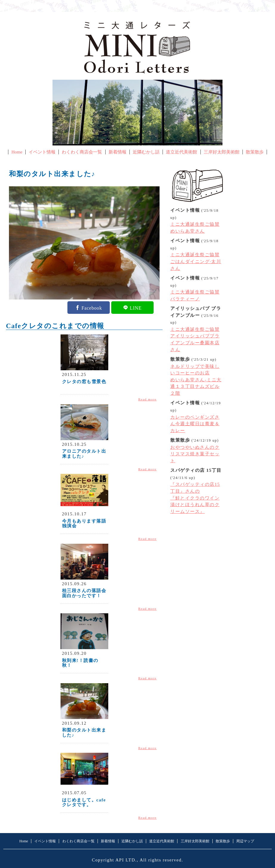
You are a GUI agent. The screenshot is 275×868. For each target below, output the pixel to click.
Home (17, 152)
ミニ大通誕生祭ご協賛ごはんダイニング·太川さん (196, 261)
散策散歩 (255, 152)
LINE (136, 308)
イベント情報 (42, 152)
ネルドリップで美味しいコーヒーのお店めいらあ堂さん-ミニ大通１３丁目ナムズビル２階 (196, 380)
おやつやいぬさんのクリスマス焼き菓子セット (195, 454)
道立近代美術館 (181, 152)
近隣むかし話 (146, 152)
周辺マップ (245, 841)
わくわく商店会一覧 (82, 152)
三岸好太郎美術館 (222, 152)
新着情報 (118, 152)
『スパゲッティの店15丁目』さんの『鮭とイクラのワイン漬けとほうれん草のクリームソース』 (195, 498)
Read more (148, 399)
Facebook (92, 308)
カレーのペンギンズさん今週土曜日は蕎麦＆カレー (195, 424)
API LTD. (126, 860)
